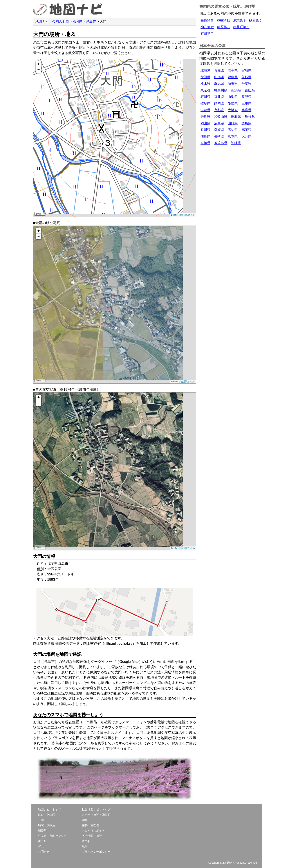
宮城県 (247, 70)
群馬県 (219, 84)
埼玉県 (233, 84)
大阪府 (233, 110)
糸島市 (91, 21)
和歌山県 (221, 117)
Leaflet (175, 215)
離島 (85, 846)
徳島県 (247, 123)
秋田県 (205, 77)
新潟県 (236, 90)
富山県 (250, 90)
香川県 (205, 130)
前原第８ (224, 27)
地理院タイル (188, 215)
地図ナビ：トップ (49, 809)
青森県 (219, 70)
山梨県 (233, 97)
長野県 (247, 97)
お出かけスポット (93, 831)
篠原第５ (207, 20)
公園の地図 (61, 21)
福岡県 (77, 21)
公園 (41, 820)
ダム (41, 846)
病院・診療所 (47, 825)
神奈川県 (221, 90)
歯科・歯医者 (90, 825)
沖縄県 (236, 143)
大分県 (247, 136)
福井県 (219, 97)
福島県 (233, 77)
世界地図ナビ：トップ (96, 809)
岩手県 (233, 70)
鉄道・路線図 (47, 815)
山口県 (233, 123)
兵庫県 (247, 110)
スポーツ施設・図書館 (96, 815)
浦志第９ (240, 20)
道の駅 (86, 841)
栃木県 (205, 84)
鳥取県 (236, 117)
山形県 (219, 77)
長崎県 (219, 136)
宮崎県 (205, 143)
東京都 (205, 90)
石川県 (205, 97)
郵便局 (42, 831)
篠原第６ (256, 20)
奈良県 (205, 117)
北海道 (205, 70)
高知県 (233, 130)
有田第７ (207, 33)
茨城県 (247, 77)
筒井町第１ (241, 27)
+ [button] (39, 64)
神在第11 (223, 20)
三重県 (247, 103)
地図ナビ (42, 21)
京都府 (219, 110)
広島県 (219, 123)
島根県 (250, 117)
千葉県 (247, 84)
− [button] (39, 70)
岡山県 (205, 123)
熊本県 (233, 136)
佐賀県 (205, 136)
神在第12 (207, 27)
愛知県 (233, 103)
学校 (85, 820)
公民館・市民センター (52, 836)
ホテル (42, 841)
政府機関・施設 (92, 836)
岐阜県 (205, 103)
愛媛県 (219, 130)
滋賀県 (205, 110)
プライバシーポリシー (96, 852)
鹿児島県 (221, 143)
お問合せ (44, 852)
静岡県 (219, 103)
